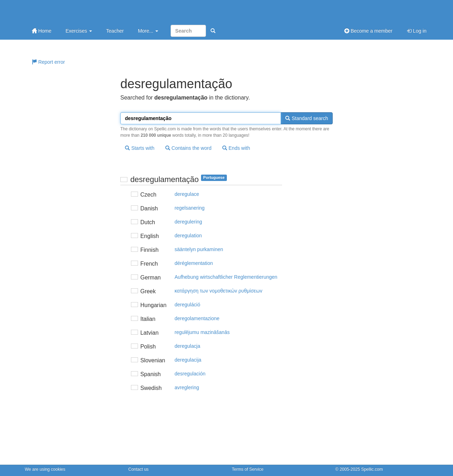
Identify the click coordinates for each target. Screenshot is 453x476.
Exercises (79, 31)
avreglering (187, 387)
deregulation (188, 236)
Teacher (115, 31)
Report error (48, 62)
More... (148, 31)
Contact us (139, 469)
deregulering (188, 222)
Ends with (236, 148)
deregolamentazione (197, 318)
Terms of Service (248, 469)
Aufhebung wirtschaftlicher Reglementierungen (226, 277)
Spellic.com (372, 469)
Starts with (140, 148)
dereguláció (187, 305)
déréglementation (194, 263)
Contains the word (188, 148)
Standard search (307, 118)
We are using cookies (45, 469)
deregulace (187, 194)
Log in (417, 31)
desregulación (190, 374)
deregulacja (187, 346)
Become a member (368, 31)
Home (42, 31)
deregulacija (188, 360)
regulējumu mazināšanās (202, 332)
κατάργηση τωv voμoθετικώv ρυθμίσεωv (218, 291)
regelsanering (190, 208)
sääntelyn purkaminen (199, 249)
